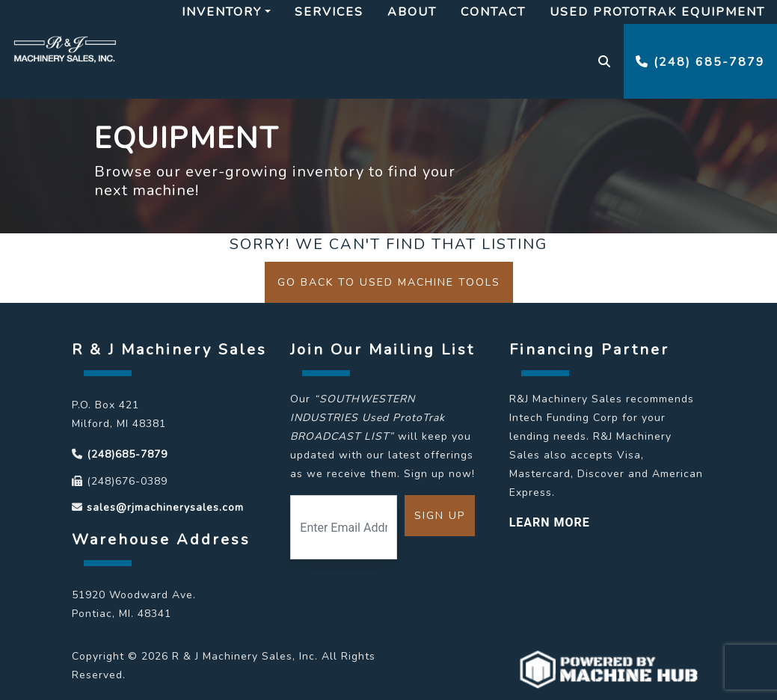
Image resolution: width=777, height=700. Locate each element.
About (412, 12)
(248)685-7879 (127, 454)
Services (329, 12)
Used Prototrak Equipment (657, 12)
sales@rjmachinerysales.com (165, 507)
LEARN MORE (550, 522)
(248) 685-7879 (700, 62)
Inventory (222, 12)
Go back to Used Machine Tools (389, 282)
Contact (493, 12)
